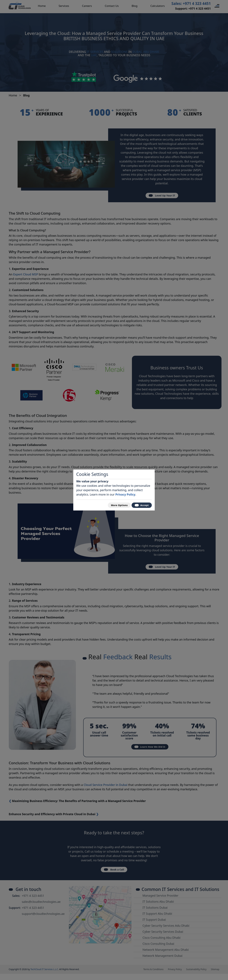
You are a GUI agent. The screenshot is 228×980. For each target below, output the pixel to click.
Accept (140, 505)
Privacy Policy (125, 493)
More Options (115, 505)
